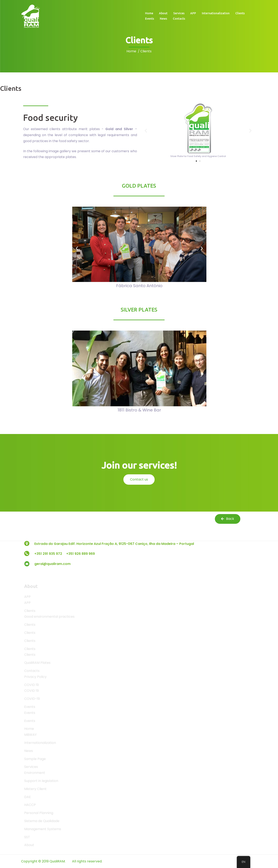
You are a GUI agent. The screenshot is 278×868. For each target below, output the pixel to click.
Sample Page (35, 759)
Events (150, 19)
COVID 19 (31, 685)
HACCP (30, 805)
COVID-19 (32, 699)
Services (179, 13)
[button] (146, 130)
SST (27, 837)
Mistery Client (35, 789)
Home (149, 13)
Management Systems (43, 829)
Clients (240, 13)
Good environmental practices (49, 617)
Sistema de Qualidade (42, 821)
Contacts (179, 19)
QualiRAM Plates (37, 663)
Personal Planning (39, 813)
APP (193, 13)
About (163, 13)
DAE (28, 797)
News (163, 19)
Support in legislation (41, 781)
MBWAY (30, 735)
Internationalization (216, 13)
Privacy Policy (35, 677)
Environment (35, 773)
